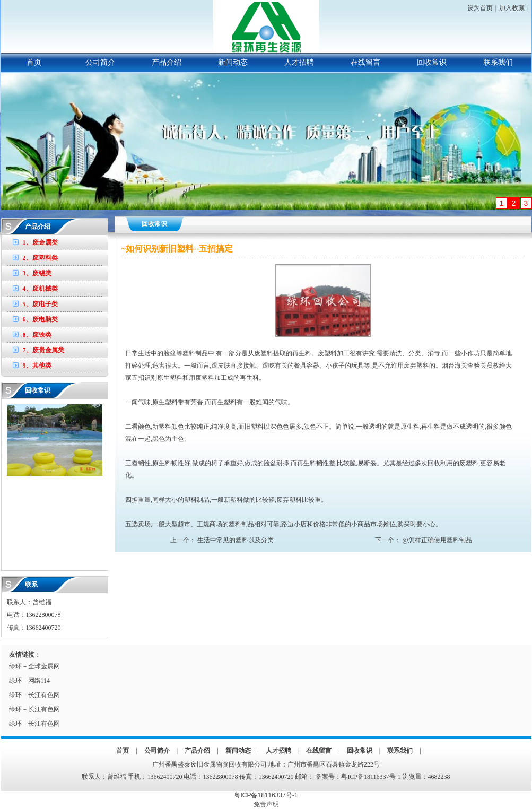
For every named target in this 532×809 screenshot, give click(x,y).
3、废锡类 (37, 273)
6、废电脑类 (40, 319)
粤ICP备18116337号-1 (371, 777)
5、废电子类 (40, 304)
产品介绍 (167, 62)
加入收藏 (512, 8)
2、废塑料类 (40, 258)
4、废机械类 (40, 289)
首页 (34, 62)
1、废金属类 (40, 242)
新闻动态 (233, 62)
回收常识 (432, 62)
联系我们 (498, 62)
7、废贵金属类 (43, 350)
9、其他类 (37, 366)
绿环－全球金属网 (34, 666)
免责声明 (266, 804)
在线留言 (365, 62)
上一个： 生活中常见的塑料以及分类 (222, 540)
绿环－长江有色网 (34, 695)
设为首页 (480, 8)
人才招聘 (299, 62)
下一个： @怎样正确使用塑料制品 (423, 540)
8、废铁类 (37, 335)
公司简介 (100, 62)
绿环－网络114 (30, 681)
